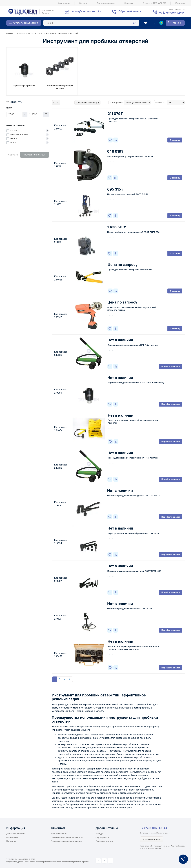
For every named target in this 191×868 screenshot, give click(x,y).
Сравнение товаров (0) (88, 103)
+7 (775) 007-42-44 (154, 828)
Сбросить (13, 155)
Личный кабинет (59, 834)
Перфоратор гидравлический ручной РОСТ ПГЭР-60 (134, 533)
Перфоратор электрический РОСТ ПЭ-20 (128, 194)
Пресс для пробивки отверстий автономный (130, 270)
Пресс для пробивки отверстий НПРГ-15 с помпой (132, 458)
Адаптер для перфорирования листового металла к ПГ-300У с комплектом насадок (133, 648)
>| (70, 679)
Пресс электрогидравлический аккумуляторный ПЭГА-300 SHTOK (132, 309)
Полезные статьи (104, 841)
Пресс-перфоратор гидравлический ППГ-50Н (130, 156)
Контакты (180, 3)
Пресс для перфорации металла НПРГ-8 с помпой (132, 345)
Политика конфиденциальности (67, 837)
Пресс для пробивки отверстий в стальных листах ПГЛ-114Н (133, 120)
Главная (10, 33)
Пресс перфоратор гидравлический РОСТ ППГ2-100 (133, 232)
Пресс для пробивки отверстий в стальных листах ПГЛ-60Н (133, 422)
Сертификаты (102, 837)
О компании (64, 3)
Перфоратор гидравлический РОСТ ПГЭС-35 (130, 609)
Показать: (160, 103)
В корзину (175, 140)
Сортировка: (116, 103)
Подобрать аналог (171, 366)
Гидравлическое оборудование (30, 33)
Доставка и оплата (106, 3)
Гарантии (129, 3)
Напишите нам (152, 839)
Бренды (83, 3)
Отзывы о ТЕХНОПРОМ (154, 3)
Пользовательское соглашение (67, 841)
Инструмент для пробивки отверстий (62, 33)
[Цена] (14, 114)
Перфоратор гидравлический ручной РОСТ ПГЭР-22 (133, 495)
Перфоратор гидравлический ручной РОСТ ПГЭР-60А (134, 571)
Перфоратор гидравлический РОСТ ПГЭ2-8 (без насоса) (136, 383)
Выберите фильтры (34, 155)
